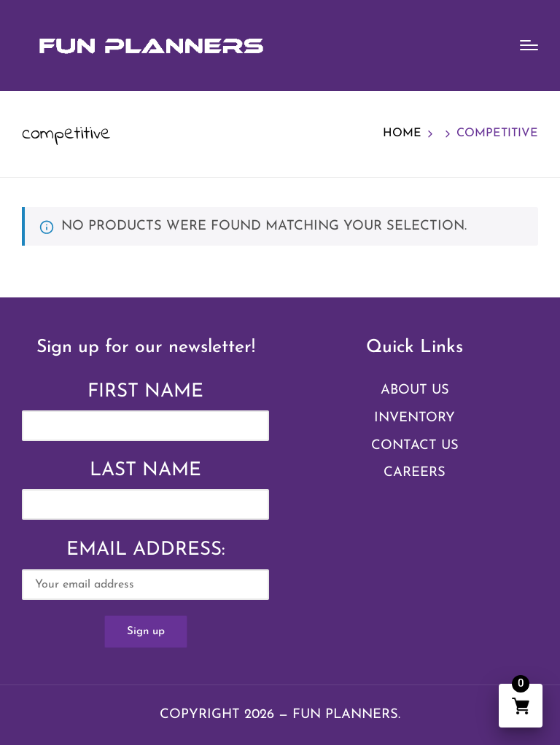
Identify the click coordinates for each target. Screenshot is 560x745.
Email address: (145, 570)
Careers (415, 473)
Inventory (415, 418)
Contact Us (415, 446)
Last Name (145, 471)
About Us (415, 390)
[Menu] (529, 45)
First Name (145, 392)
